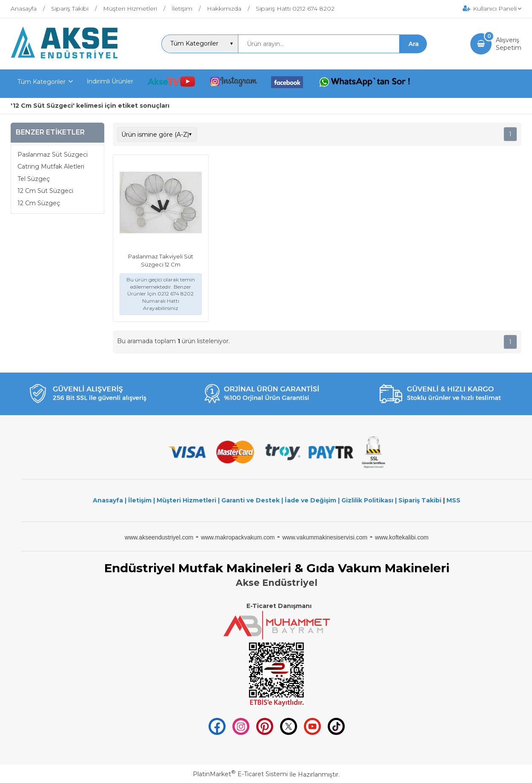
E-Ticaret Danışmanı (279, 606)
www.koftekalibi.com (402, 537)
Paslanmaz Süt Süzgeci (53, 155)
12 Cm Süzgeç (39, 203)
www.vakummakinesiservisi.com (325, 537)
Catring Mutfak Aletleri (51, 166)
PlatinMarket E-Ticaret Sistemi (240, 774)
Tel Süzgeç (34, 179)
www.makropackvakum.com (238, 537)
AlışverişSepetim (509, 44)
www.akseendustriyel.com (159, 537)
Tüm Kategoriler (41, 82)
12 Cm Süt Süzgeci (45, 191)
